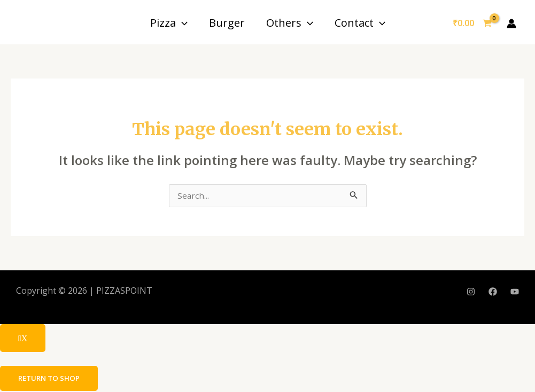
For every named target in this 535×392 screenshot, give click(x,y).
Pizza (169, 23)
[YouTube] (515, 292)
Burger (227, 23)
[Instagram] (471, 292)
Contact (360, 23)
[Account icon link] (511, 23)
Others (290, 23)
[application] (182, 23)
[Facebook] (493, 292)
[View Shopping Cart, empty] (472, 23)
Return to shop (51, 379)
